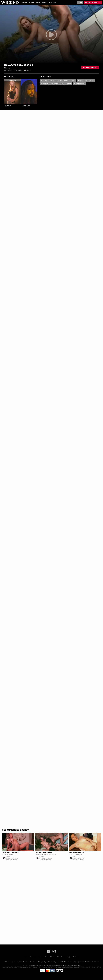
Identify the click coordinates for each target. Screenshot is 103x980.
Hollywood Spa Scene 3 (44, 853)
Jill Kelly (44, 854)
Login (80, 2)
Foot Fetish (54, 84)
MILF (74, 81)
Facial (62, 84)
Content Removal (96, 967)
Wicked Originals (79, 84)
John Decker (73, 854)
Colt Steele (26, 106)
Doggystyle (44, 84)
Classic (52, 81)
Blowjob (80, 81)
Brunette (67, 81)
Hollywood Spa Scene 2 (11, 853)
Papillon (54, 854)
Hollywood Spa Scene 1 (77, 853)
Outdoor (59, 81)
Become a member (93, 2)
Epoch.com (12, 967)
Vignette (69, 84)
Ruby (4, 854)
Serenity (8, 106)
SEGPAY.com (67, 967)
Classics (8, 857)
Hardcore (44, 81)
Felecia (49, 854)
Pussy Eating (89, 81)
